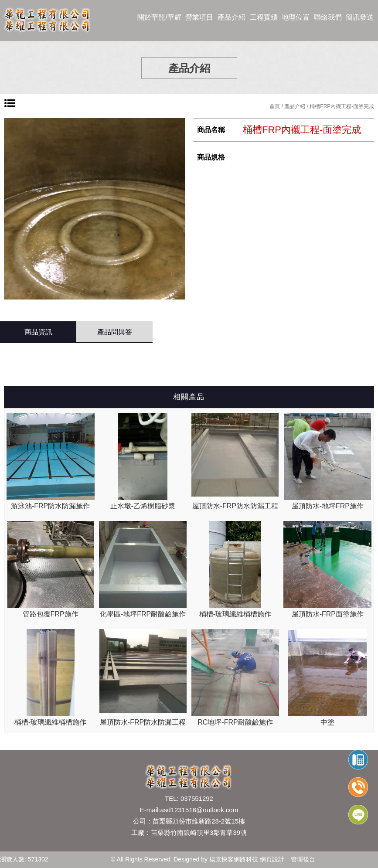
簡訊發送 (360, 17)
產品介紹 (232, 17)
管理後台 (303, 859)
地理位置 (296, 17)
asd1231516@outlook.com (199, 810)
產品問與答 (115, 332)
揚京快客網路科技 (234, 859)
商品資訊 (38, 332)
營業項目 (199, 17)
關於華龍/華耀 (159, 17)
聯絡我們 (328, 17)
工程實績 (264, 17)
